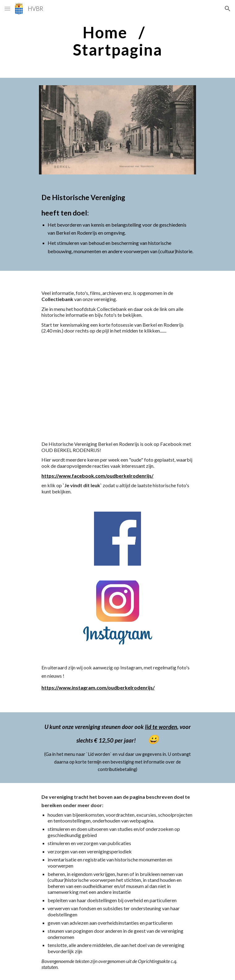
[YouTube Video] (117, 387)
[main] (117, 41)
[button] (7, 8)
